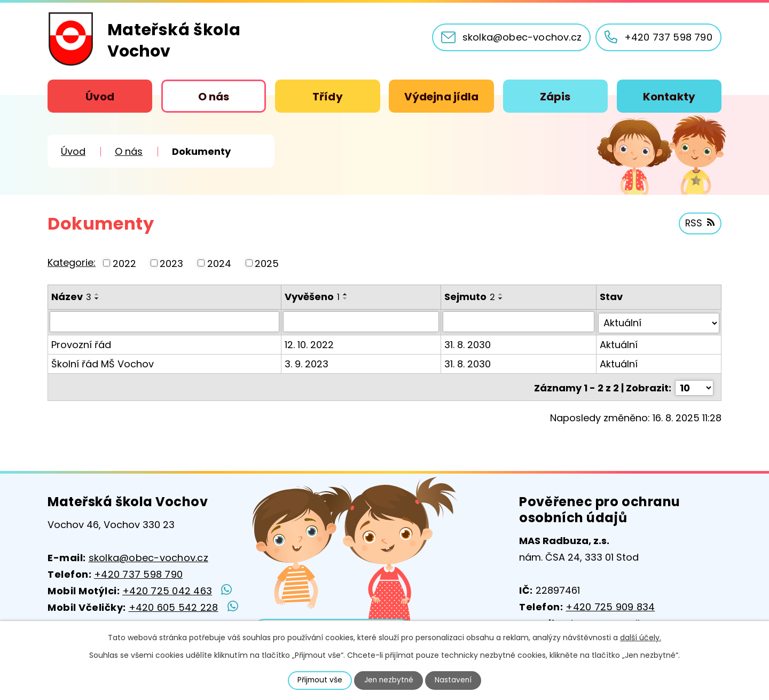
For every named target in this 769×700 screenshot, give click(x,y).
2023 (171, 263)
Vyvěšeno (313, 297)
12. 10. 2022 (310, 343)
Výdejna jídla (441, 97)
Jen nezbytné (389, 680)
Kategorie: (72, 262)
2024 (219, 263)
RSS (700, 224)
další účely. (641, 637)
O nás (214, 97)
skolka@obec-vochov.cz (148, 558)
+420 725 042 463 (167, 591)
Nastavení (454, 680)
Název (71, 297)
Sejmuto (470, 297)
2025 (267, 263)
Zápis (555, 97)
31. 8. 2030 (468, 343)
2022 (124, 263)
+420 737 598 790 (138, 574)
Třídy (328, 97)
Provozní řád (81, 343)
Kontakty (669, 97)
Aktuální (619, 343)
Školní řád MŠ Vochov (103, 362)
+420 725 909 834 (610, 607)
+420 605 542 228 (174, 607)
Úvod (100, 97)
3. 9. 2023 (307, 362)
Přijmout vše (319, 680)
